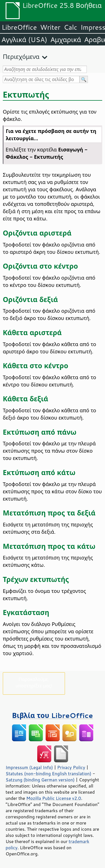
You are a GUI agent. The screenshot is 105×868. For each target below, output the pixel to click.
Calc (71, 27)
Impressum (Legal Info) (29, 767)
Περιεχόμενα (21, 57)
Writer (50, 27)
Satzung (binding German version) (40, 780)
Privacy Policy (71, 767)
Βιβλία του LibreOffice (53, 715)
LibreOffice (19, 27)
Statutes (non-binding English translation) (48, 773)
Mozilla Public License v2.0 (54, 798)
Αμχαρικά (66, 40)
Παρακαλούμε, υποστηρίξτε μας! (34, 682)
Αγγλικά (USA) (25, 40)
